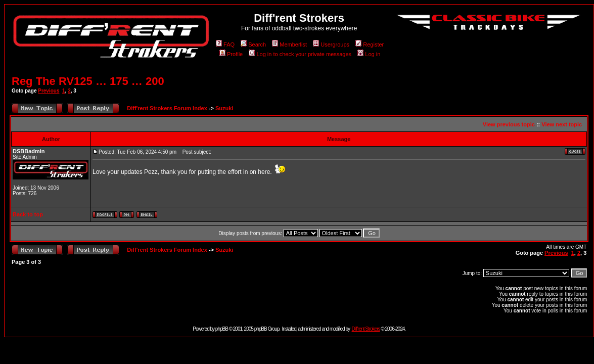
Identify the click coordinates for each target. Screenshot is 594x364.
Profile (231, 54)
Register (370, 44)
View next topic (562, 124)
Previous (49, 91)
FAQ (225, 44)
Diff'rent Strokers (366, 329)
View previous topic (509, 124)
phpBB (222, 329)
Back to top (28, 214)
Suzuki (224, 108)
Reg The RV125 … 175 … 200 (88, 81)
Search (253, 44)
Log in (369, 54)
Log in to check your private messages (300, 54)
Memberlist (289, 44)
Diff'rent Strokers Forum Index (167, 108)
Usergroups (331, 44)
